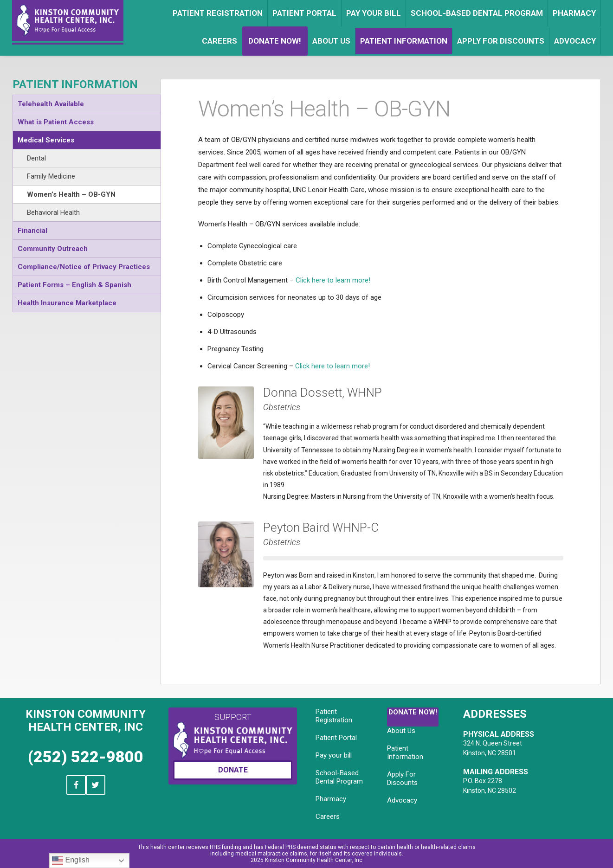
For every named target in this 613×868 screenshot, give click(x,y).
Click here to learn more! (333, 280)
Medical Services (46, 140)
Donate (233, 770)
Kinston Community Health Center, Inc (86, 720)
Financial (32, 231)
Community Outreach (53, 249)
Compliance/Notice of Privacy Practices (84, 267)
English (71, 861)
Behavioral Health (53, 212)
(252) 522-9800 (86, 757)
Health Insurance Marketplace (67, 303)
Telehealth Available (51, 104)
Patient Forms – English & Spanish (74, 285)
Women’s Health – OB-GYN (71, 194)
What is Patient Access (56, 122)
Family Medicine (51, 176)
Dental (36, 158)
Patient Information (75, 84)
